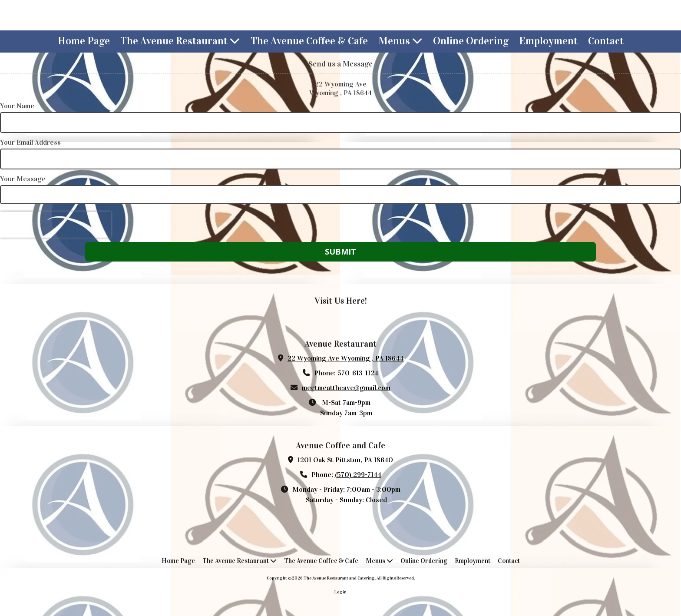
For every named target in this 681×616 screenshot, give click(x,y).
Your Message (23, 179)
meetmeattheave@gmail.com (346, 388)
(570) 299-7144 (358, 475)
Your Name (17, 106)
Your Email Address (30, 142)
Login (340, 592)
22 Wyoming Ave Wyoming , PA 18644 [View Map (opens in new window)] (345, 358)
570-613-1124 (358, 373)
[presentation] (56, 225)
